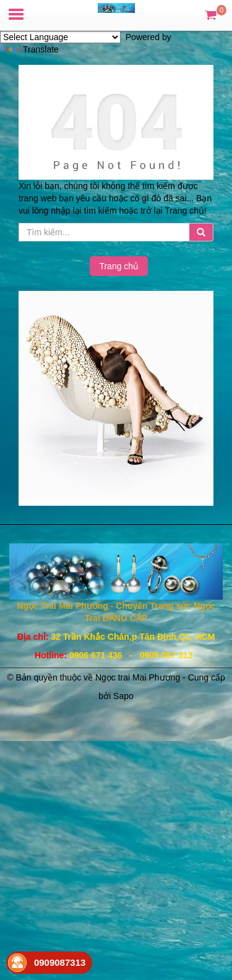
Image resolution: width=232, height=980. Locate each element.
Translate (29, 49)
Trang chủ (119, 266)
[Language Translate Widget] (60, 37)
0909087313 (60, 962)
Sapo (123, 696)
